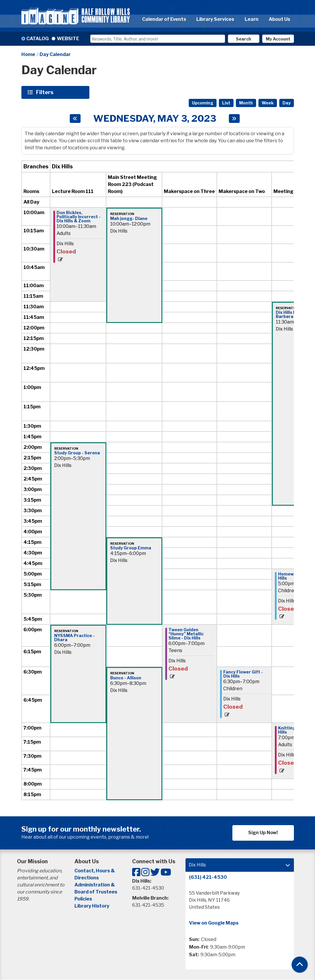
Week (268, 103)
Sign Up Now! (263, 833)
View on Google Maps (214, 923)
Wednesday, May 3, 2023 (155, 119)
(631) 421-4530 (208, 877)
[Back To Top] (300, 965)
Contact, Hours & (95, 871)
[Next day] (234, 119)
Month (246, 103)
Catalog (38, 39)
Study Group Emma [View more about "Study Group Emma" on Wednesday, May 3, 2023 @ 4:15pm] (131, 548)
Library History (92, 906)
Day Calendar (55, 54)
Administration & (95, 885)
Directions (87, 878)
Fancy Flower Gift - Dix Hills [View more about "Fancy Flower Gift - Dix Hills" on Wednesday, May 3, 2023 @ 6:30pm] (243, 674)
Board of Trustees (96, 892)
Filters (45, 92)
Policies (83, 899)
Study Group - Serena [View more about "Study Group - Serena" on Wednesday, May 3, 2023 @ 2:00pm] (77, 453)
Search (244, 39)
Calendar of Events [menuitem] (164, 19)
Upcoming (203, 103)
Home (28, 54)
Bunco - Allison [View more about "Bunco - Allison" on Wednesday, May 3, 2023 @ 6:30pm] (126, 678)
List (226, 103)
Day (287, 103)
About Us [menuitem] (279, 19)
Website (68, 39)
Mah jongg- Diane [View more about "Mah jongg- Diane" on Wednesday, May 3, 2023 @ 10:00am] (129, 219)
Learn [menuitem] (252, 19)
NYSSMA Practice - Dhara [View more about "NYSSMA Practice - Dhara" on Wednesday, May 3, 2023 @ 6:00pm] (74, 638)
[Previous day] (75, 119)
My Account (278, 39)
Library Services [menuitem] (215, 19)
